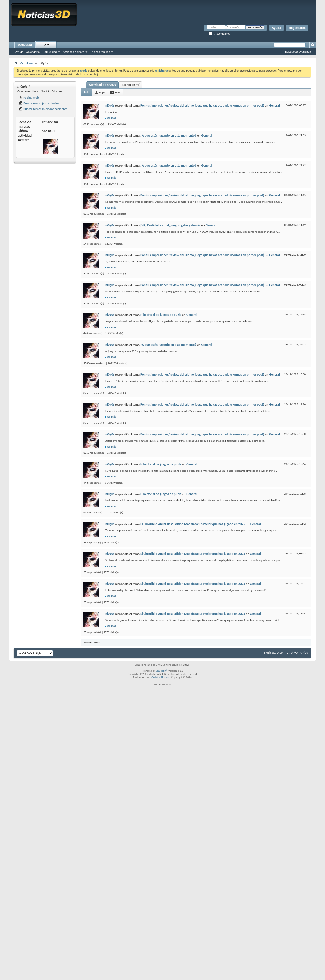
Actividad (25, 45)
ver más (111, 118)
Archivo (293, 652)
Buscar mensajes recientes (39, 103)
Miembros (26, 63)
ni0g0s (102, 92)
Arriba (304, 652)
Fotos (118, 92)
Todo (87, 92)
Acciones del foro (73, 52)
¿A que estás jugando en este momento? (168, 136)
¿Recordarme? (220, 34)
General (274, 106)
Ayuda (276, 28)
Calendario (33, 52)
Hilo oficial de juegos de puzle (161, 315)
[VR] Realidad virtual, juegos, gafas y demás (170, 225)
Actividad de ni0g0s (102, 85)
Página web (29, 98)
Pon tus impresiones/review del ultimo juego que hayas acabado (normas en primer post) (202, 106)
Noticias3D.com (275, 652)
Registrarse (297, 28)
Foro (46, 45)
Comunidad (50, 52)
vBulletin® (162, 671)
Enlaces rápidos (100, 52)
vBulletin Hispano (161, 677)
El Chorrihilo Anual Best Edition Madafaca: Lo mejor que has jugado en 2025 (193, 524)
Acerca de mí (130, 85)
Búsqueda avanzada (298, 52)
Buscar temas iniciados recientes (43, 109)
